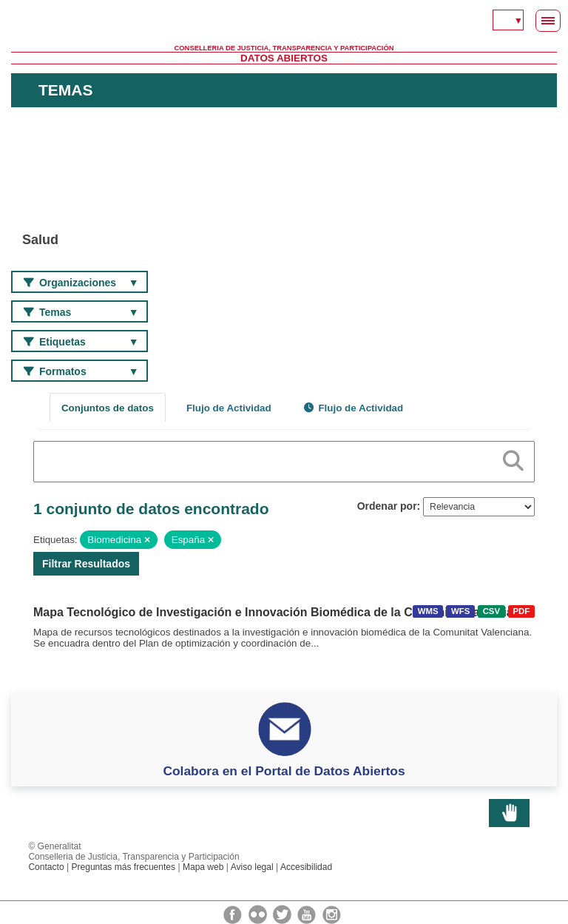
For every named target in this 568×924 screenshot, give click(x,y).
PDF (521, 611)
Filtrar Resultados (86, 564)
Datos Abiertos (284, 58)
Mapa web (203, 867)
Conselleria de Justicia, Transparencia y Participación (284, 48)
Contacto (46, 867)
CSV (491, 611)
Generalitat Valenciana (284, 22)
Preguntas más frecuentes (123, 867)
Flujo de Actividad (229, 408)
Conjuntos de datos (108, 408)
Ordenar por (387, 506)
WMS (428, 611)
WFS (460, 611)
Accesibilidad (306, 867)
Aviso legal (252, 867)
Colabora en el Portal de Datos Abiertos (284, 771)
